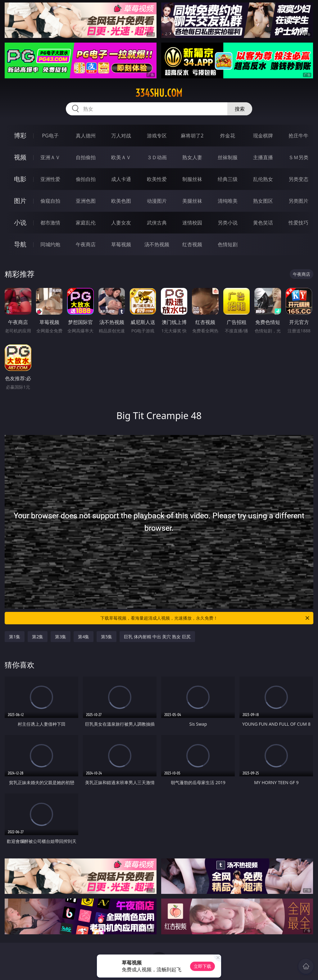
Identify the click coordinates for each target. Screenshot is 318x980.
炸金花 (228, 136)
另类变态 (298, 179)
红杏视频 (192, 244)
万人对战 (121, 136)
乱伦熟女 (263, 179)
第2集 (38, 637)
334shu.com (159, 93)
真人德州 (86, 136)
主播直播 (263, 157)
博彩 (20, 135)
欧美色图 (121, 201)
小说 (20, 222)
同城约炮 (50, 244)
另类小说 (228, 223)
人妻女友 (121, 223)
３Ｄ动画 (157, 157)
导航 (20, 244)
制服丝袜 (192, 179)
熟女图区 (263, 201)
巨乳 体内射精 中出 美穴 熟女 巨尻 (157, 637)
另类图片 (298, 201)
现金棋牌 (263, 136)
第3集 (61, 637)
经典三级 (228, 179)
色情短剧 (228, 244)
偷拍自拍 (86, 179)
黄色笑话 (263, 223)
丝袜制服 (228, 157)
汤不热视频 (157, 244)
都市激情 (50, 223)
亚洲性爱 (50, 179)
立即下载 (202, 966)
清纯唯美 (228, 201)
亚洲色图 (86, 201)
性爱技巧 (298, 223)
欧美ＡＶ (121, 157)
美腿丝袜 (192, 201)
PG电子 (50, 136)
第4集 (84, 637)
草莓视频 (121, 244)
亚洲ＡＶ (50, 157)
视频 (20, 157)
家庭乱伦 (86, 223)
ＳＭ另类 (298, 157)
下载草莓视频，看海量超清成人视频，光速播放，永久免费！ (205, 618)
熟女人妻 (192, 157)
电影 (20, 179)
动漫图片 (157, 201)
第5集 (107, 637)
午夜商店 (86, 244)
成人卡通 (121, 179)
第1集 (15, 637)
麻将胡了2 (192, 136)
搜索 (240, 109)
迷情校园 (192, 223)
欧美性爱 (157, 179)
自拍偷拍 (86, 157)
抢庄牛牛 (298, 136)
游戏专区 (157, 136)
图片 (20, 201)
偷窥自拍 (50, 201)
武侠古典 (157, 223)
